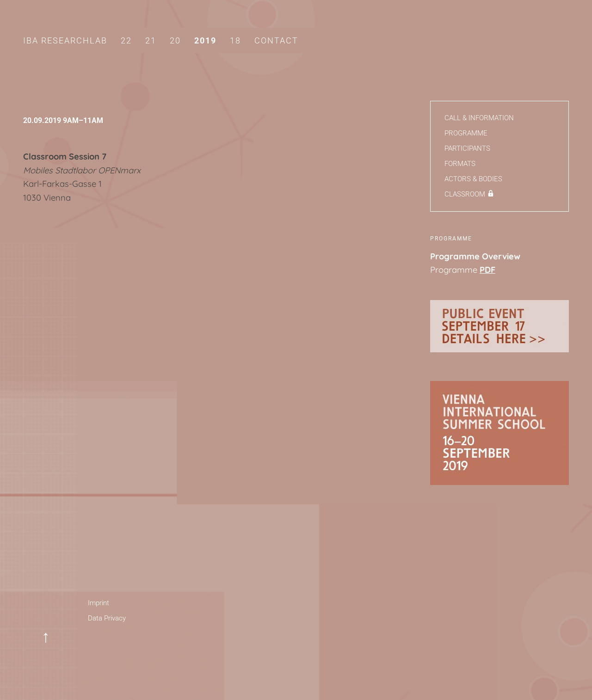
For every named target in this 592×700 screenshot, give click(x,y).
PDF (487, 270)
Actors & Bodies (473, 179)
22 (126, 40)
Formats (460, 164)
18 (235, 40)
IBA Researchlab (65, 40)
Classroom (465, 194)
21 (151, 40)
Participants (467, 148)
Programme (466, 133)
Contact (276, 40)
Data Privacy (107, 618)
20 (175, 40)
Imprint (99, 603)
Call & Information (479, 118)
